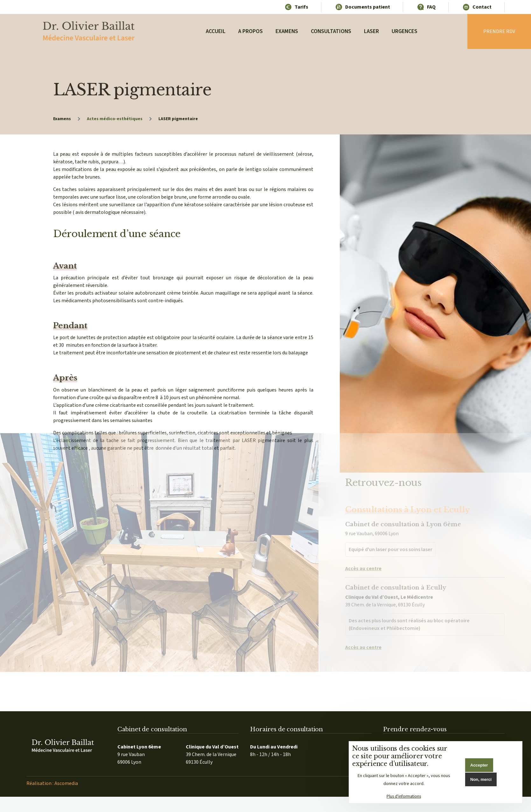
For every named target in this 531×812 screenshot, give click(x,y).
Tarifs (301, 7)
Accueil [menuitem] (216, 31)
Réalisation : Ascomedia (52, 783)
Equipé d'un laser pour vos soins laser (391, 534)
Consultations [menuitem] (331, 31)
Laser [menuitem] (371, 31)
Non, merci (481, 779)
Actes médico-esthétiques (115, 119)
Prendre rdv (499, 31)
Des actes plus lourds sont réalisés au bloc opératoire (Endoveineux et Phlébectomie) (409, 608)
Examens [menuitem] (287, 31)
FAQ (431, 7)
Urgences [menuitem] (405, 31)
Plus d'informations (404, 796)
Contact (482, 7)
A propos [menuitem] (251, 31)
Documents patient (368, 7)
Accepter (479, 765)
